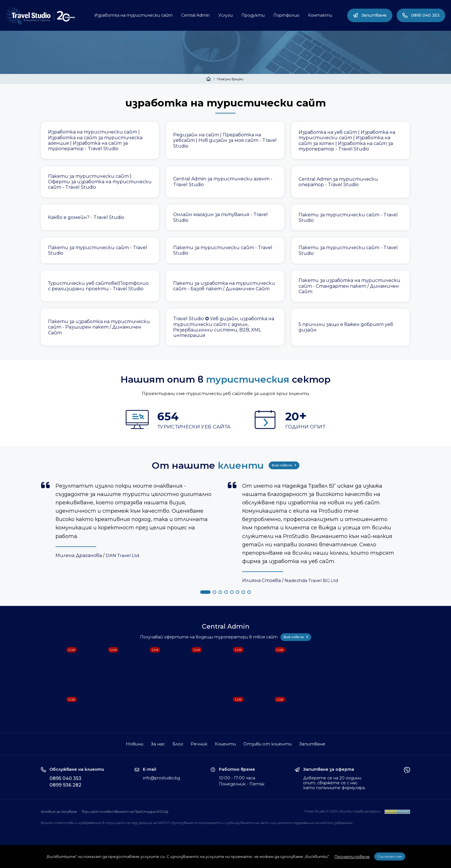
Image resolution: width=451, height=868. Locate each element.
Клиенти (225, 744)
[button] (205, 592)
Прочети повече (352, 856)
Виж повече (284, 465)
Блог (178, 744)
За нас (158, 744)
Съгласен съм (390, 856)
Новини (135, 744)
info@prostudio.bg (162, 778)
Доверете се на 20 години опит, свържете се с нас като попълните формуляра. (334, 783)
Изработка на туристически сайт (133, 15)
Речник (199, 744)
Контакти (320, 15)
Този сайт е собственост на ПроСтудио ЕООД (125, 811)
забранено (343, 823)
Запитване (370, 15)
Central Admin (195, 15)
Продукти (253, 15)
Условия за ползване (59, 811)
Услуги (225, 15)
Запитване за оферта (329, 769)
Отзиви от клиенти (267, 744)
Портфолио (286, 15)
